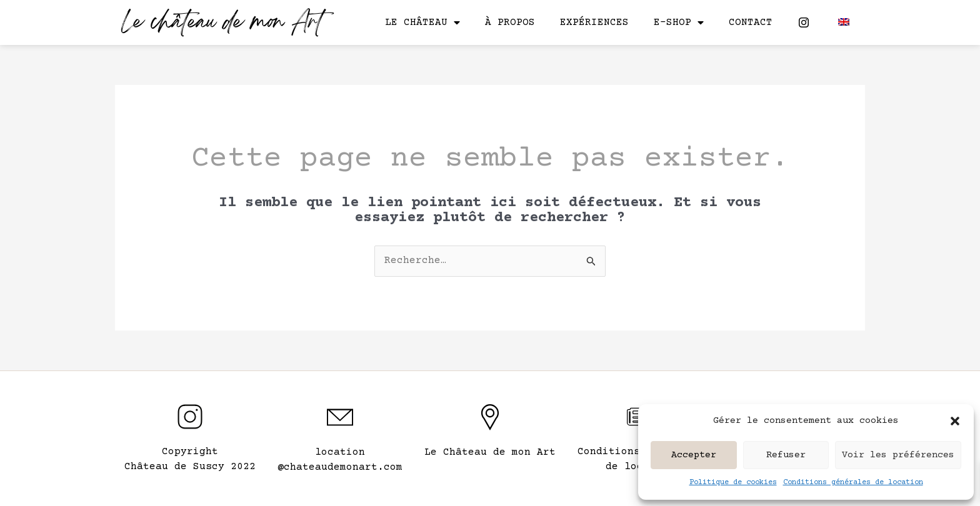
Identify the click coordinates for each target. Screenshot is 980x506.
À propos (510, 22)
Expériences (594, 22)
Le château (422, 22)
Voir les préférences (898, 455)
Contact (751, 22)
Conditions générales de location (853, 483)
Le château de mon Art (222, 23)
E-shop (679, 22)
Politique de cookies (733, 483)
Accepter (694, 455)
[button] (955, 421)
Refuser (786, 455)
